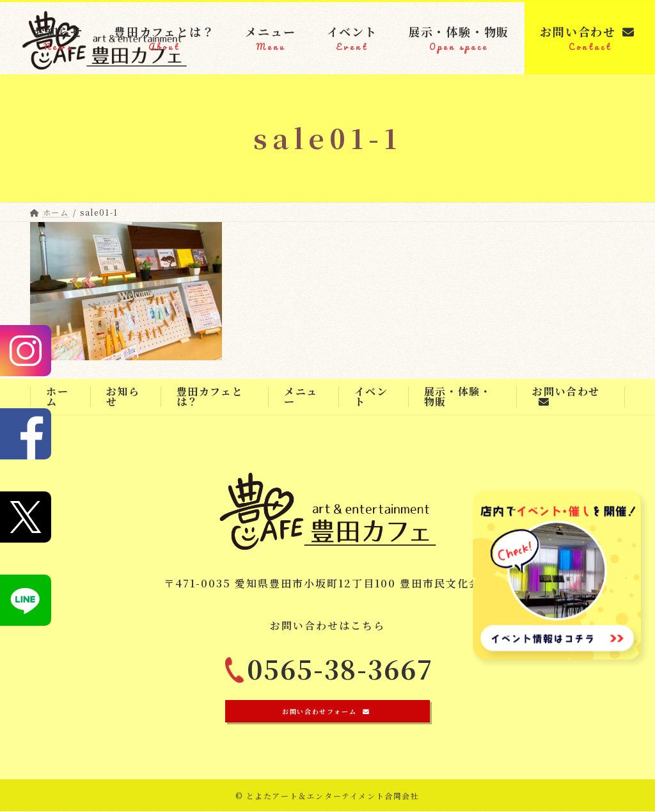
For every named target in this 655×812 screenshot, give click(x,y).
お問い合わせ (566, 395)
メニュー (301, 396)
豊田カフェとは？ (210, 396)
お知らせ (123, 396)
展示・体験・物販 (458, 396)
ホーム (57, 396)
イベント (371, 396)
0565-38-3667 (340, 675)
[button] (327, 712)
